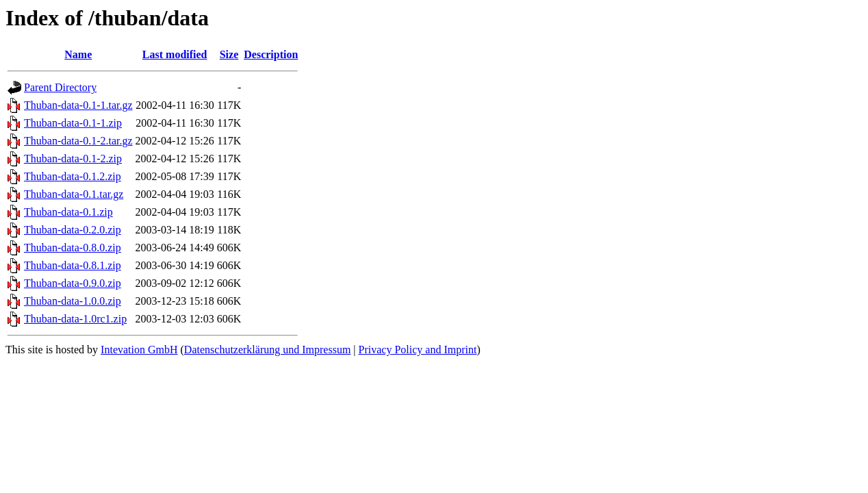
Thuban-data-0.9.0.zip (73, 283)
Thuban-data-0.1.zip (68, 212)
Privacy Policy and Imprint (418, 350)
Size (229, 54)
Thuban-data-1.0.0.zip (73, 301)
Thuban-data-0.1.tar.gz (74, 194)
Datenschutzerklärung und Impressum (267, 350)
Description (271, 54)
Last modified (175, 54)
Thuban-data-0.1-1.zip (73, 123)
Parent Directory (60, 87)
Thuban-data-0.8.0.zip (73, 248)
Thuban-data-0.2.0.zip (73, 230)
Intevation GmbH (139, 350)
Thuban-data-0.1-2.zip (73, 159)
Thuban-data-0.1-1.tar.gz (78, 105)
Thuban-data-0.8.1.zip (73, 265)
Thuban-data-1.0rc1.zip (75, 319)
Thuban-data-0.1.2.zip (73, 176)
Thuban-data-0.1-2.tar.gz (78, 141)
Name (78, 54)
